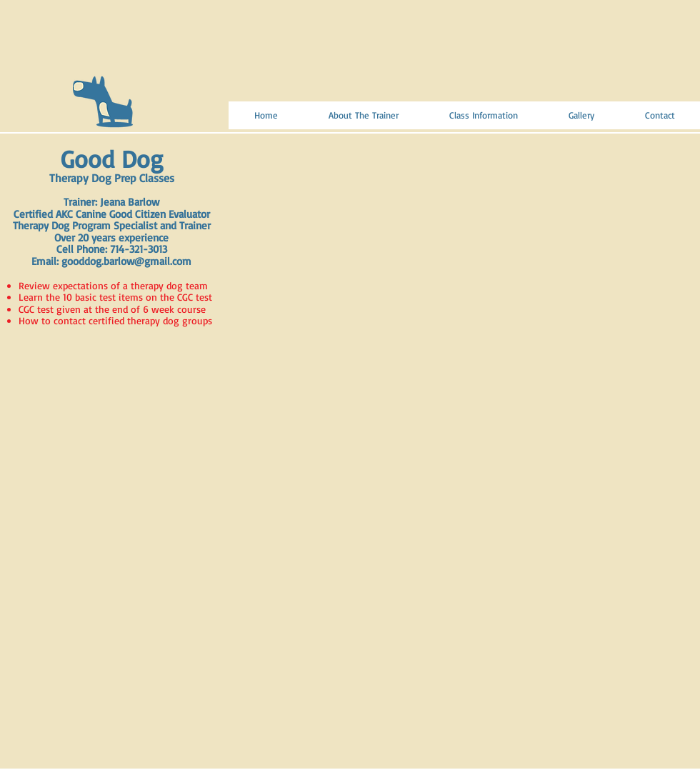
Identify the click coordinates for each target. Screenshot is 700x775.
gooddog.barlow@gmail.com (126, 261)
